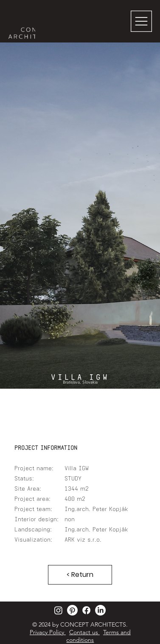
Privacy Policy (48, 632)
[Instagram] (58, 610)
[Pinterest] (72, 610)
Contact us (84, 632)
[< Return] (80, 575)
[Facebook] (86, 610)
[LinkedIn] (100, 610)
